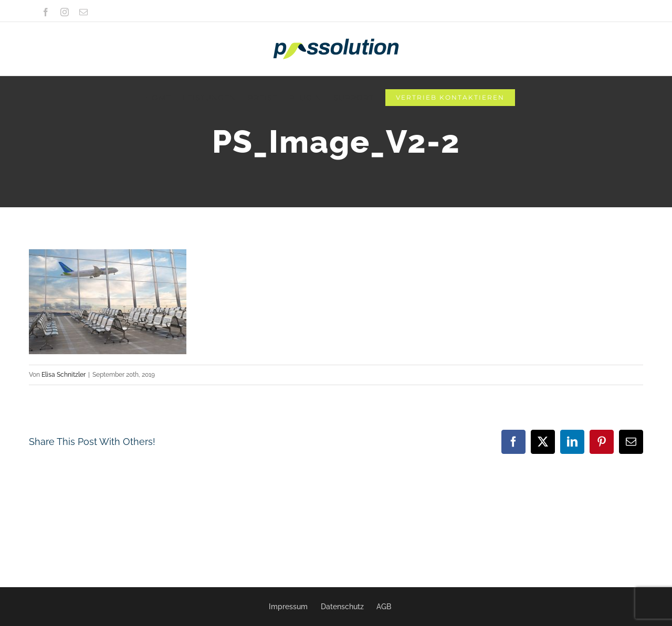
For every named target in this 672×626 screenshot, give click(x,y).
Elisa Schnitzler (64, 375)
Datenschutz (342, 607)
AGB (384, 607)
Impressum (288, 607)
